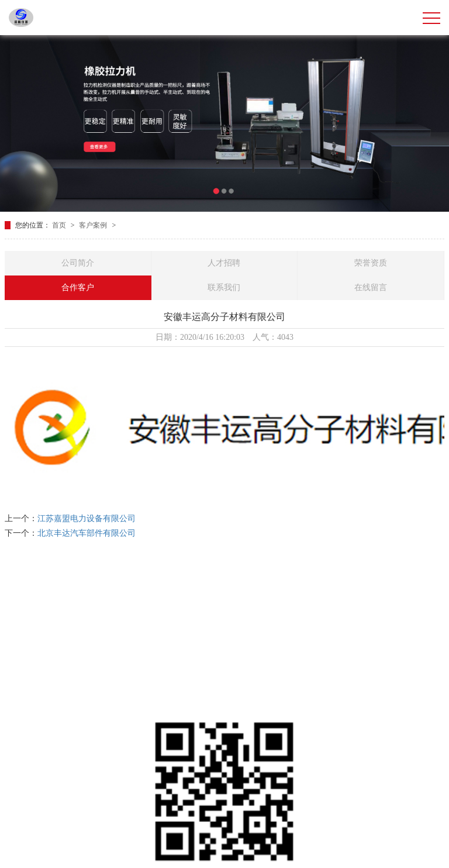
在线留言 (371, 287)
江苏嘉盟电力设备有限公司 (87, 519)
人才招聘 (224, 263)
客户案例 (94, 225)
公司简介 (78, 263)
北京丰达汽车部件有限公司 (87, 533)
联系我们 (224, 287)
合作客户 (78, 287)
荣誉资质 (371, 263)
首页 (60, 225)
